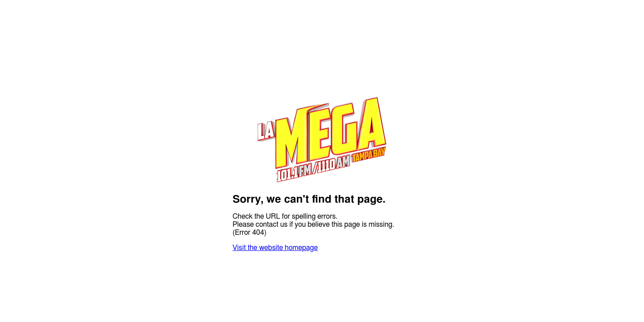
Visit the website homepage (275, 248)
